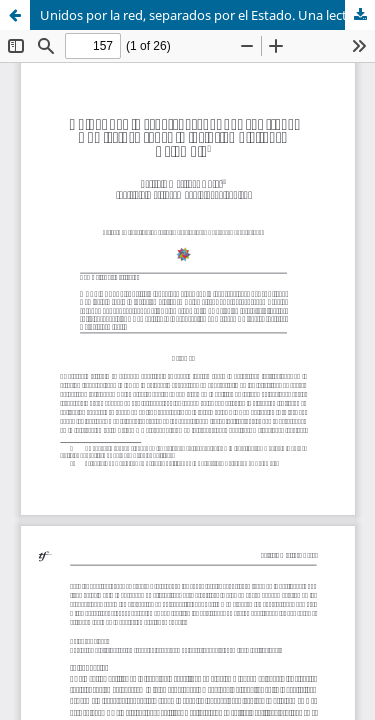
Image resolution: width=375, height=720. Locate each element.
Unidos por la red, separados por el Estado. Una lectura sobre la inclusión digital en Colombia (207, 15)
